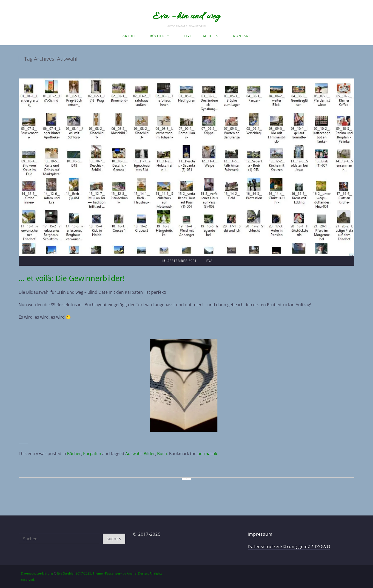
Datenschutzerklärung (37, 573)
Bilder (149, 454)
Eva (210, 261)
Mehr (208, 36)
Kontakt (242, 36)
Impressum (260, 534)
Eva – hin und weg (186, 17)
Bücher (157, 36)
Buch (162, 454)
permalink (207, 454)
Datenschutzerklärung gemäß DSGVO (289, 547)
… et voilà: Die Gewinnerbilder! (72, 278)
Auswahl (133, 454)
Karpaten (92, 454)
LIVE (188, 36)
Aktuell (130, 36)
